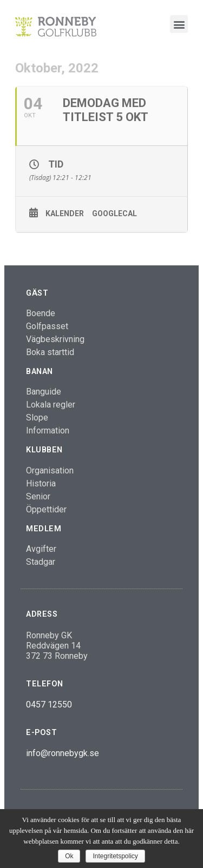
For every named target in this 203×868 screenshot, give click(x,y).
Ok (69, 856)
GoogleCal (114, 213)
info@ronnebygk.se (63, 753)
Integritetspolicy (115, 856)
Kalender (65, 213)
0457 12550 (49, 705)
